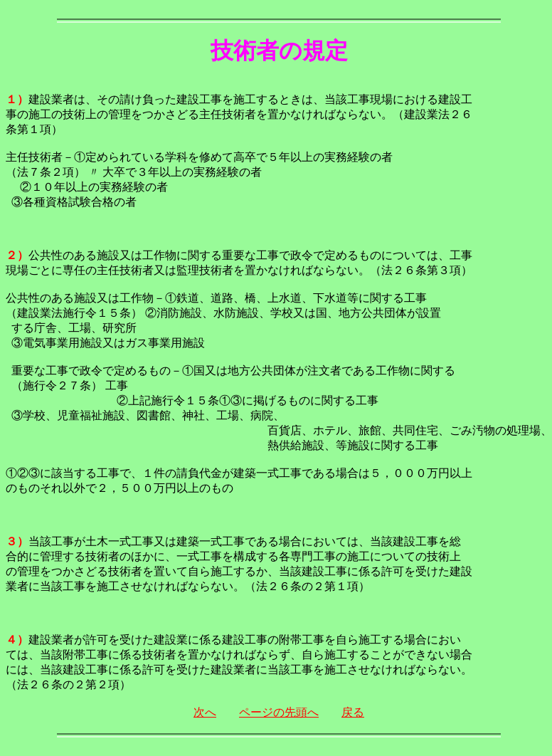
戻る (353, 712)
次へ (205, 712)
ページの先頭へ (279, 712)
